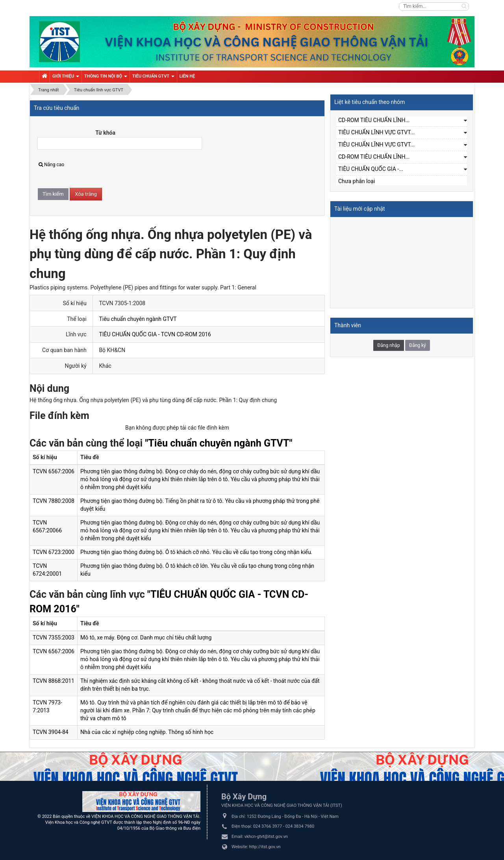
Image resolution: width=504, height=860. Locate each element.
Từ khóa (105, 133)
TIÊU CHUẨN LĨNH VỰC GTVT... (376, 132)
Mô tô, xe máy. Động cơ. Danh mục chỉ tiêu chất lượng (146, 638)
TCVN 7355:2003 (54, 638)
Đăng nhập (388, 345)
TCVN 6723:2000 (54, 552)
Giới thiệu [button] (66, 78)
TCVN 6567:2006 (54, 471)
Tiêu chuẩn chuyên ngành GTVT (138, 319)
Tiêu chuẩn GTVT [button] (153, 78)
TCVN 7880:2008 (54, 501)
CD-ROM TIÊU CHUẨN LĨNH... (374, 120)
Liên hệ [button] (187, 76)
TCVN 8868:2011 (54, 681)
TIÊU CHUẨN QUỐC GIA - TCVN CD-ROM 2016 (155, 334)
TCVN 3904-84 (51, 732)
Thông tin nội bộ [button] (106, 78)
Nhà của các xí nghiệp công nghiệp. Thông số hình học (147, 732)
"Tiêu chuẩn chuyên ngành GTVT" (219, 443)
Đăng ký (418, 345)
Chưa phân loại (357, 181)
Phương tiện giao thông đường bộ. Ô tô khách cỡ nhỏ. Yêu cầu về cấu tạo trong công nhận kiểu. (196, 552)
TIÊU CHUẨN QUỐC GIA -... (371, 169)
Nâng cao (51, 165)
